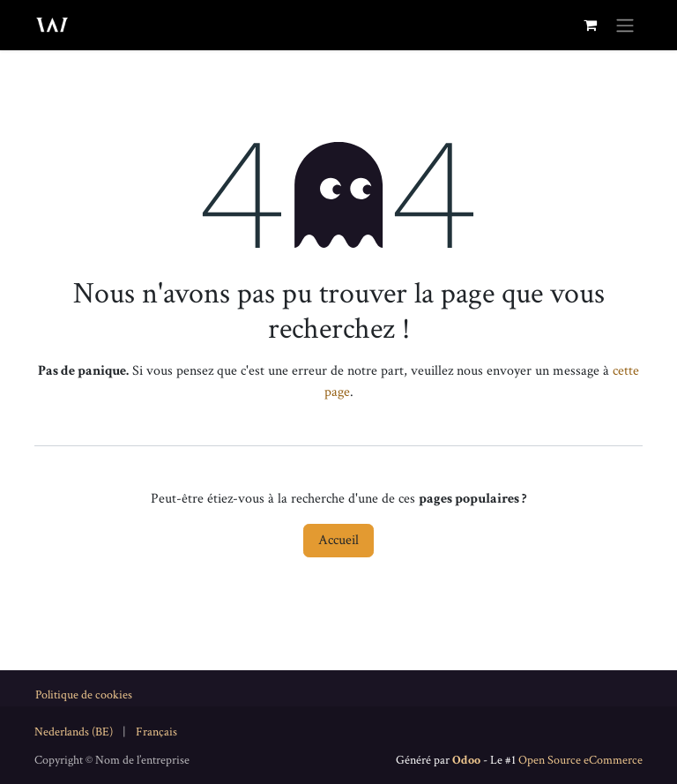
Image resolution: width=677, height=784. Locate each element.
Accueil (338, 540)
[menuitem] (74, 732)
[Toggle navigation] (625, 25)
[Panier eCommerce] (590, 25)
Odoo (468, 760)
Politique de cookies (84, 695)
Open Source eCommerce (580, 760)
